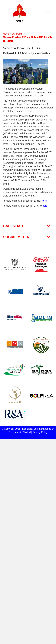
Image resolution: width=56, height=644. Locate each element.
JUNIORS (17, 34)
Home (6, 34)
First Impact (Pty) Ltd (20, 432)
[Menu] (48, 13)
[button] (28, 226)
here (44, 201)
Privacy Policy (40, 432)
